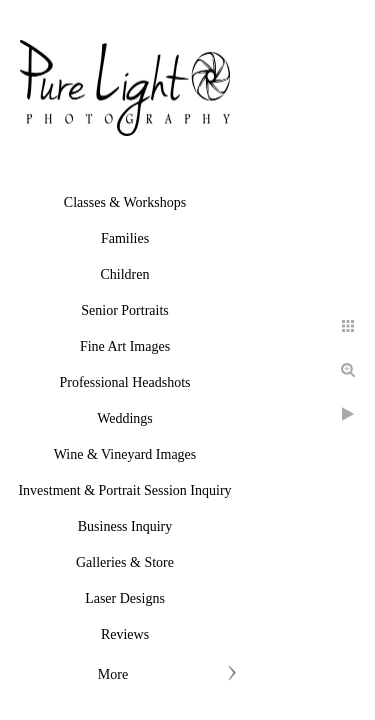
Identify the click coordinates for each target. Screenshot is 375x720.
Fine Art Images (125, 346)
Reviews (125, 634)
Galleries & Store (125, 562)
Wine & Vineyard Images (125, 454)
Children (125, 274)
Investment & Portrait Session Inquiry (124, 490)
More (113, 674)
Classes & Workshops (125, 202)
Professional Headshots (124, 382)
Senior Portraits (125, 310)
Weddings (125, 418)
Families (125, 238)
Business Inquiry (125, 526)
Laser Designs (125, 598)
